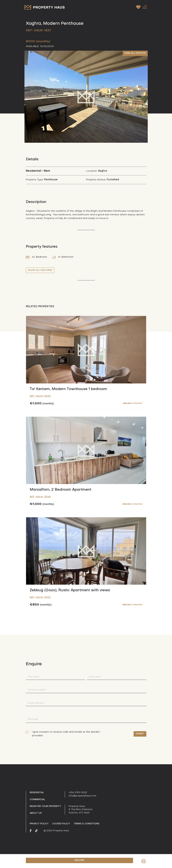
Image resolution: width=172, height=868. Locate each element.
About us (36, 813)
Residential (37, 793)
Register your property (45, 806)
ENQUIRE (79, 860)
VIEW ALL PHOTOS (135, 53)
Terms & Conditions (87, 824)
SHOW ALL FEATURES (40, 270)
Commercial (37, 800)
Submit (140, 734)
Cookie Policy (61, 824)
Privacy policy (39, 824)
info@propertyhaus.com (82, 796)
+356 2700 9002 (78, 793)
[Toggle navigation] (145, 7)
